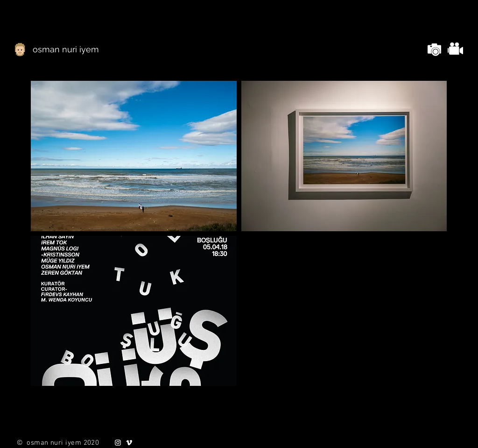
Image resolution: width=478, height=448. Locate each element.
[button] (134, 156)
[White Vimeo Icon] (129, 443)
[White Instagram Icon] (118, 443)
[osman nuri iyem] (66, 50)
